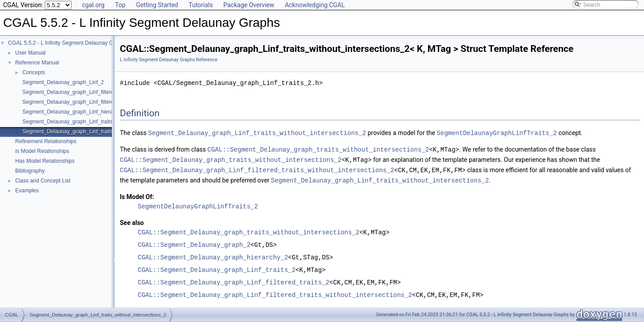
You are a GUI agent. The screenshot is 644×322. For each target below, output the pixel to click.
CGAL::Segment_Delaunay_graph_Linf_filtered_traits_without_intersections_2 (257, 168)
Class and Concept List (43, 181)
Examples (27, 191)
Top (120, 5)
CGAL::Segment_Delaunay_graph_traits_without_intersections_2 (318, 149)
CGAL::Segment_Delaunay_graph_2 (194, 243)
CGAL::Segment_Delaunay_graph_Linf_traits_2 (217, 268)
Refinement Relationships (46, 141)
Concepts (34, 72)
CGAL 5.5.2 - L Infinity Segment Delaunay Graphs (67, 43)
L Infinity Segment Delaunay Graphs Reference (169, 60)
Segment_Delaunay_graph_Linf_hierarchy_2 (76, 112)
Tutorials (201, 5)
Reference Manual (37, 63)
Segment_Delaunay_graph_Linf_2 (63, 82)
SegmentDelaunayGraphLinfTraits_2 (497, 133)
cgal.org (93, 5)
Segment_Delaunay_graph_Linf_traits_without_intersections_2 (97, 131)
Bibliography (30, 171)
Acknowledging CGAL (315, 5)
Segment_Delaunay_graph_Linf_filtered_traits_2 (80, 92)
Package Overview (249, 5)
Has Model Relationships (45, 161)
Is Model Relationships (42, 151)
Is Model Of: (137, 195)
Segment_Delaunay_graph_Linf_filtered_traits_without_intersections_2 (106, 102)
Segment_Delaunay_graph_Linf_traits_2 (70, 122)
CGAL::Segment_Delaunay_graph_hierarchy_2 (213, 255)
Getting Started (157, 5)
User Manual (30, 53)
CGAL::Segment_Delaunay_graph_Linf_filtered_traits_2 (233, 280)
